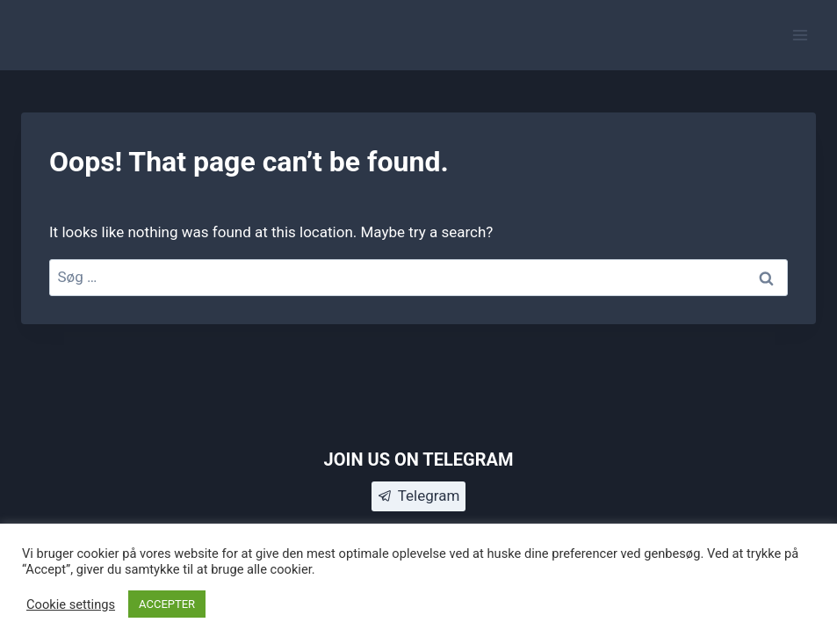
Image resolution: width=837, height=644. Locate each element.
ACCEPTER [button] (167, 604)
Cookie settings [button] (71, 604)
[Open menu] (800, 35)
